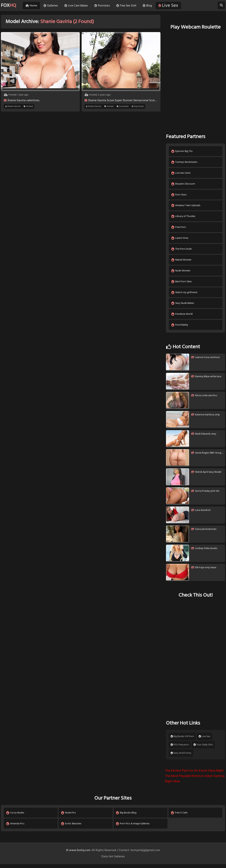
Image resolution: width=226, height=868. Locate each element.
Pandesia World (182, 317)
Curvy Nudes (15, 816)
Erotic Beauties (71, 827)
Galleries (53, 6)
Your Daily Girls (203, 748)
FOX (9, 6)
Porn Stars (179, 196)
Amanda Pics (16, 827)
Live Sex (170, 6)
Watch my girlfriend (184, 295)
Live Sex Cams (181, 173)
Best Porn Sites (182, 284)
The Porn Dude (182, 251)
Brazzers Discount (183, 184)
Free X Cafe (179, 816)
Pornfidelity (180, 328)
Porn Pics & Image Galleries (133, 827)
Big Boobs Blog (127, 816)
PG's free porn (180, 748)
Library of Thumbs (184, 218)
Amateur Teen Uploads (186, 207)
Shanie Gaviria (13, 106)
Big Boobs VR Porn (182, 740)
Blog (149, 6)
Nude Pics (69, 816)
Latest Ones (180, 240)
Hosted (28, 106)
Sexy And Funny (181, 756)
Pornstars (104, 6)
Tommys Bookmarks (185, 162)
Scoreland (123, 106)
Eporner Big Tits (182, 151)
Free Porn (179, 229)
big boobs (138, 106)
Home (33, 6)
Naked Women (182, 262)
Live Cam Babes (78, 6)
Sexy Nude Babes (183, 306)
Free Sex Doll (128, 6)
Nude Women (181, 273)
